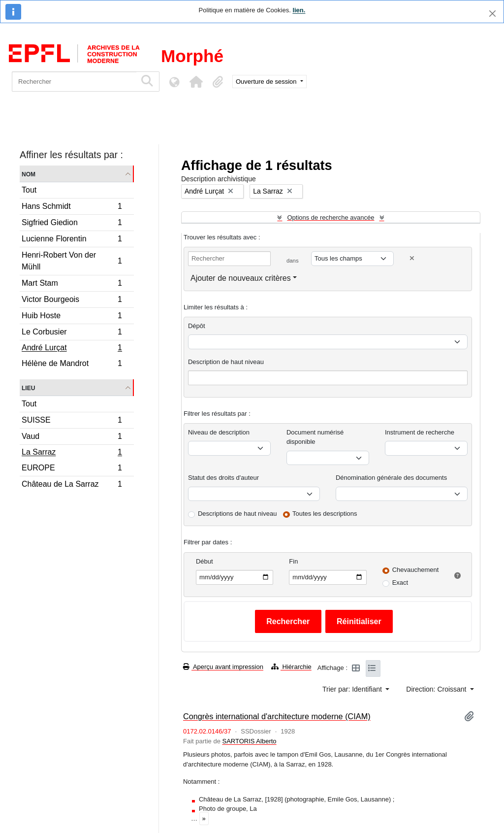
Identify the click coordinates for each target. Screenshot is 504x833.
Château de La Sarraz (72, 485)
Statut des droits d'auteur (223, 478)
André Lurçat (72, 349)
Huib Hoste (72, 317)
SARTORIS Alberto (249, 741)
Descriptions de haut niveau (237, 514)
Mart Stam (72, 284)
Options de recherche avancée (331, 217)
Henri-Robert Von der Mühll (72, 261)
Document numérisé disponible (315, 437)
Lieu (28, 387)
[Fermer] (492, 14)
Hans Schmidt (72, 208)
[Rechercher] (74, 82)
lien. (299, 10)
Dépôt (197, 326)
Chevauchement (416, 570)
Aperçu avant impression (223, 667)
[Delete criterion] (412, 258)
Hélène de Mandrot (72, 365)
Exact (400, 583)
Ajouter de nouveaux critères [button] (241, 278)
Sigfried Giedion (72, 224)
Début (205, 561)
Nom (29, 174)
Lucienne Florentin (72, 240)
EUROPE (72, 469)
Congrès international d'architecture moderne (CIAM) (277, 716)
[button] (196, 82)
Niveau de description (219, 432)
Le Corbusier (72, 333)
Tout (29, 190)
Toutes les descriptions (325, 514)
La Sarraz (72, 453)
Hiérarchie (291, 667)
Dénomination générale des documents (391, 478)
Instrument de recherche (420, 432)
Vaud (72, 438)
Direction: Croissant (437, 689)
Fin (293, 561)
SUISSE (72, 421)
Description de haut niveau (226, 362)
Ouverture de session (267, 82)
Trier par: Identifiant (353, 689)
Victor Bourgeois (72, 301)
